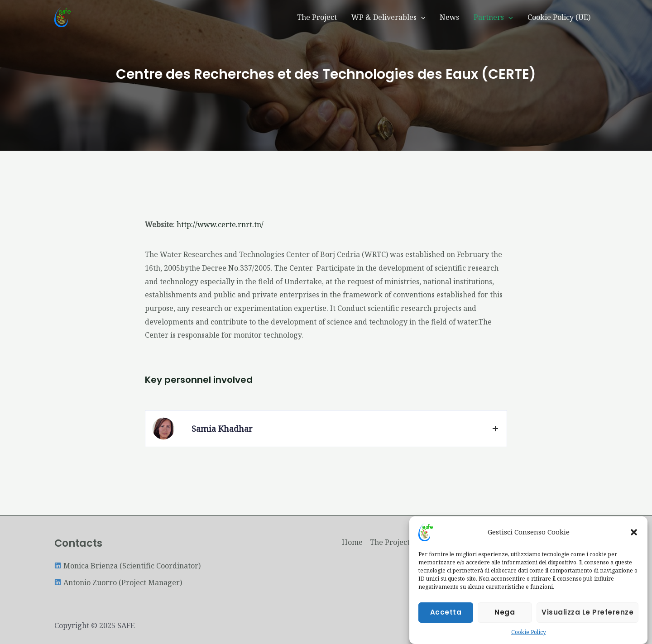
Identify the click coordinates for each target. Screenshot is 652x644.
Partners (493, 17)
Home (352, 542)
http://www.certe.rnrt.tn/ (220, 224)
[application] (421, 17)
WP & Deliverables (388, 17)
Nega (505, 613)
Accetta (446, 613)
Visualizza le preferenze (587, 613)
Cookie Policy (529, 633)
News (449, 17)
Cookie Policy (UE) (559, 17)
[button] (634, 534)
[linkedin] (127, 566)
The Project (317, 17)
